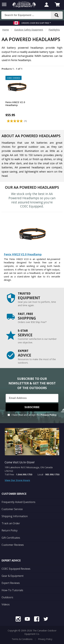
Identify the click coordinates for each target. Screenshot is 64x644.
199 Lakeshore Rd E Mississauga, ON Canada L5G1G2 (29, 469)
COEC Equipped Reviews (16, 569)
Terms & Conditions (22, 639)
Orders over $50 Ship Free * (36, 23)
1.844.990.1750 (24, 474)
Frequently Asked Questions (18, 502)
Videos (6, 604)
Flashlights (54, 30)
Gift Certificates (11, 538)
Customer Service (12, 509)
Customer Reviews (13, 545)
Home (6, 30)
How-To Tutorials (12, 590)
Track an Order (11, 523)
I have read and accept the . (34, 415)
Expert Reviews (11, 583)
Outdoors (7, 597)
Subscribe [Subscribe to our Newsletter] (32, 407)
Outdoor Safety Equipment (29, 30)
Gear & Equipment (13, 576)
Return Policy (10, 530)
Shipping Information (15, 516)
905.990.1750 (52, 474)
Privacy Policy (48, 415)
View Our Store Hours (17, 480)
